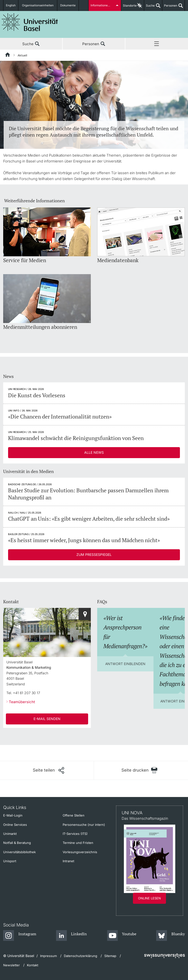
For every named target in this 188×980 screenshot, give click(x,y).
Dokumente (68, 5)
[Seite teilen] (48, 770)
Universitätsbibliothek (19, 852)
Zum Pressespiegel (94, 555)
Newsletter (12, 965)
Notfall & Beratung (17, 843)
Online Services (15, 825)
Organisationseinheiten (39, 5)
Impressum (48, 956)
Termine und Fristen (78, 843)
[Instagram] (20, 936)
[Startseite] (8, 55)
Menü (157, 44)
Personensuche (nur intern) (84, 825)
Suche (149, 7)
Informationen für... (103, 5)
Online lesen (149, 898)
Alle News (94, 452)
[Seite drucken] (139, 770)
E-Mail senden (47, 719)
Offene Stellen (74, 815)
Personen (170, 7)
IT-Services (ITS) (75, 834)
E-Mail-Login (13, 815)
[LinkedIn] (72, 936)
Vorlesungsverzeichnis (80, 852)
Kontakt (33, 965)
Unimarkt (10, 834)
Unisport (10, 861)
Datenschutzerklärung (81, 956)
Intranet (68, 861)
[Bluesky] (170, 936)
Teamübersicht (22, 702)
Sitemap (110, 956)
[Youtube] (122, 936)
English (12, 5)
